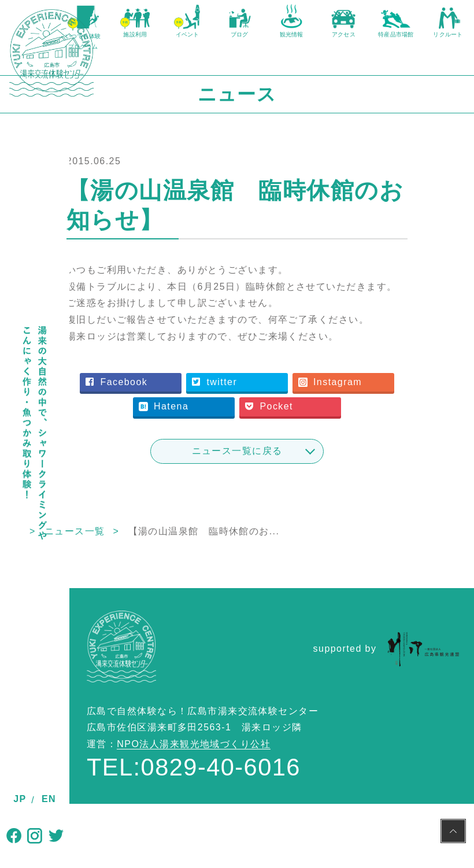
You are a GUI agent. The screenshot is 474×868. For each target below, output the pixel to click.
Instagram (205, 451)
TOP (80, 601)
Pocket (251, 476)
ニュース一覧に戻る (272, 520)
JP (20, 799)
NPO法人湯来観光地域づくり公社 (194, 814)
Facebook (204, 426)
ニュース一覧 (144, 601)
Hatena (305, 451)
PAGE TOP (453, 833)
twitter (302, 426)
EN (49, 799)
